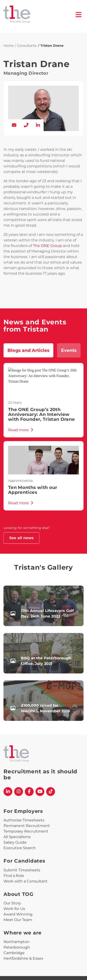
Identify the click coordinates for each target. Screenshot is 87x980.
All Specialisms (17, 837)
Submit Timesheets (22, 870)
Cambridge (14, 953)
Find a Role (14, 876)
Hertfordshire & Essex (23, 958)
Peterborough (17, 947)
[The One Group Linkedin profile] (8, 792)
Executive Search (20, 848)
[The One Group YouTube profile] (40, 792)
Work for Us (14, 909)
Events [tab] (69, 350)
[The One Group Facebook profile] (29, 792)
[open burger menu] (79, 15)
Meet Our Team (18, 920)
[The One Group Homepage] (40, 15)
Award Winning (18, 914)
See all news (21, 538)
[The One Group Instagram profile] (19, 792)
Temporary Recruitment (26, 831)
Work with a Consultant (26, 881)
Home (8, 46)
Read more (21, 430)
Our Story (12, 903)
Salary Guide (15, 842)
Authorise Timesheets (24, 820)
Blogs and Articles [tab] (28, 350)
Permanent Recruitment (27, 826)
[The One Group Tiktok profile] (51, 792)
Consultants (27, 46)
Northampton (16, 942)
